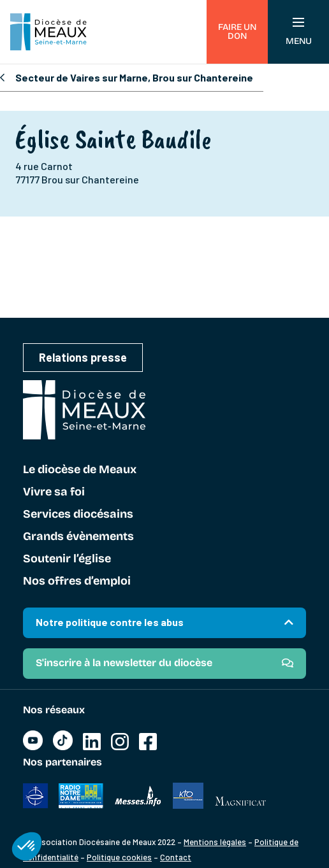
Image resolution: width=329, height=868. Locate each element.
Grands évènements (78, 537)
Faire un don (237, 32)
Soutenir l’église (67, 559)
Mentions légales (215, 842)
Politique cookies (119, 857)
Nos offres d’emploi (77, 581)
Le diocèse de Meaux (80, 470)
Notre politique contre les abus (110, 622)
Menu (299, 32)
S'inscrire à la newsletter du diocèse (124, 663)
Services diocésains (78, 515)
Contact (176, 857)
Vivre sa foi (54, 492)
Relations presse (83, 357)
